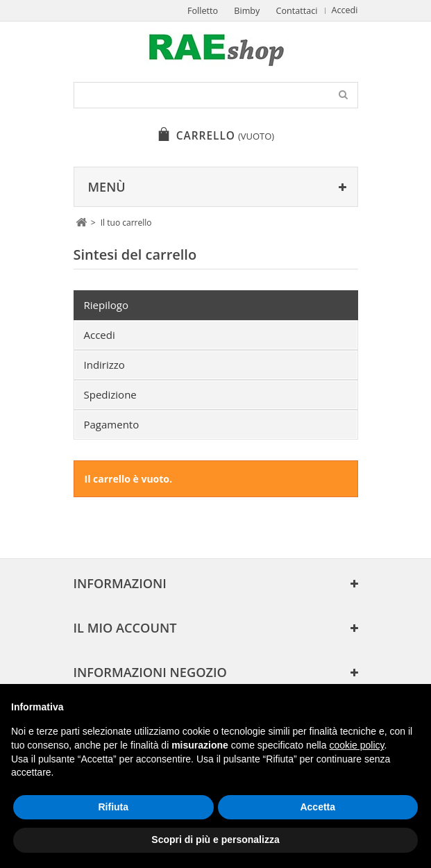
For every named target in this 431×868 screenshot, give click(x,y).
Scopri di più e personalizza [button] (215, 840)
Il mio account (125, 628)
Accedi (345, 10)
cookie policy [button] (356, 745)
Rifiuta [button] (113, 807)
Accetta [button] (318, 807)
